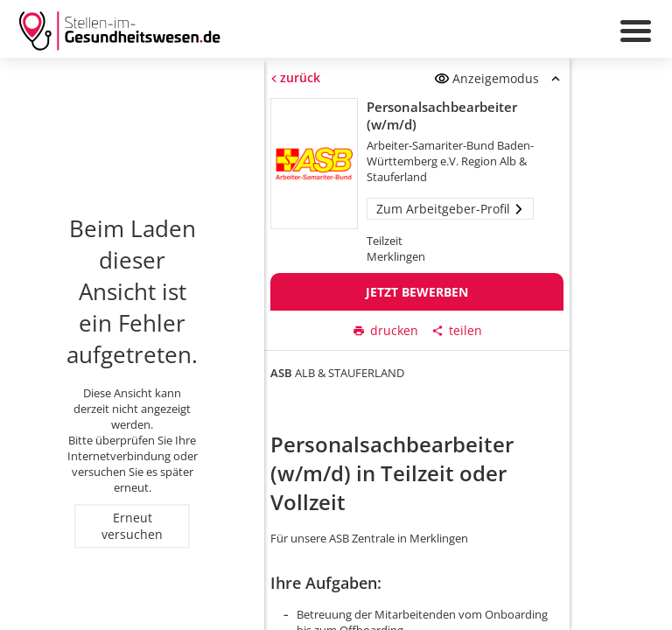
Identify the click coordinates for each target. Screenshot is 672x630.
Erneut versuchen (132, 526)
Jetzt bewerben (417, 292)
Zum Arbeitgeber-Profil (450, 209)
